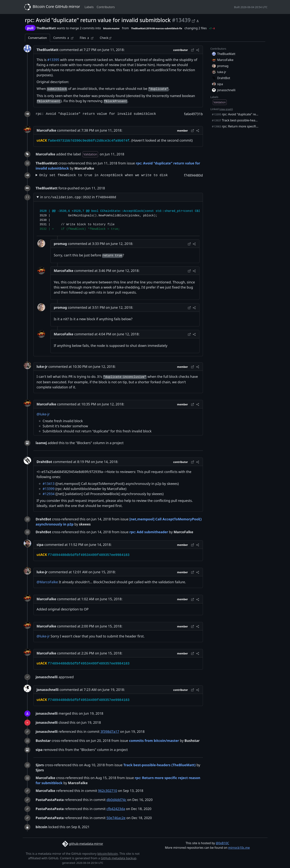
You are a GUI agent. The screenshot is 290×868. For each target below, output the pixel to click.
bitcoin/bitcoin (107, 854)
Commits (63, 38)
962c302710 (108, 791)
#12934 (49, 494)
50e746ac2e (116, 818)
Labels (89, 7)
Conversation (38, 38)
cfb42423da (116, 809)
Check (106, 38)
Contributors (106, 7)
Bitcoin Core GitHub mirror (51, 7)
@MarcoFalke (47, 582)
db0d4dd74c (116, 800)
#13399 (49, 489)
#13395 (53, 60)
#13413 (49, 484)
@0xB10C (222, 843)
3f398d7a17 (110, 731)
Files (87, 38)
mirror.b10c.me (239, 848)
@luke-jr (43, 414)
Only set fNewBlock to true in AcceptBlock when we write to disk (104, 175)
